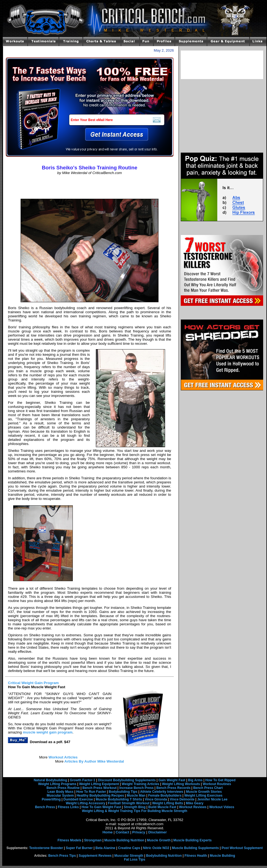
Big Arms (195, 780)
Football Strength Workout (129, 803)
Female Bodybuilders (165, 796)
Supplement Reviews (95, 856)
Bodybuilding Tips (123, 792)
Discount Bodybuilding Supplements (127, 780)
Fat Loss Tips (134, 859)
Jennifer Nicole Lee (212, 799)
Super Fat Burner (79, 848)
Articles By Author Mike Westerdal (94, 761)
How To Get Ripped (221, 780)
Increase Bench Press (137, 788)
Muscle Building (222, 856)
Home (108, 832)
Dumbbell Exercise (78, 799)
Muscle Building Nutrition (124, 840)
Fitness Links (68, 807)
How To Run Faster (91, 792)
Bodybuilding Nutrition (164, 856)
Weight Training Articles (141, 784)
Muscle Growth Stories (204, 792)
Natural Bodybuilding (50, 780)
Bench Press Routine (63, 788)
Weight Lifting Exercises (203, 796)
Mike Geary (194, 803)
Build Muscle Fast (162, 807)
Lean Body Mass (61, 792)
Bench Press (45, 807)
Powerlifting (51, 799)
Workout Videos (222, 807)
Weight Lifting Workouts (181, 784)
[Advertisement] (90, 187)
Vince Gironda (156, 799)
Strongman (93, 840)
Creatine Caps (129, 848)
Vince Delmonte (182, 799)
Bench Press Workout (99, 788)
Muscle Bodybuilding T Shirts (119, 799)
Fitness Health (196, 856)
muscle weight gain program (48, 732)
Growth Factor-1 (83, 780)
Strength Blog (134, 807)
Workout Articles (63, 757)
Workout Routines (217, 784)
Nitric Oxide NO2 (156, 848)
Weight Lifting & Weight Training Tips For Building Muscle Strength (134, 811)
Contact (123, 832)
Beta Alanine (105, 848)
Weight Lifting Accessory (85, 803)
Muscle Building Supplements (195, 848)
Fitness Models (70, 840)
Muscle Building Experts (192, 840)
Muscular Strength (129, 856)
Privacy (139, 832)
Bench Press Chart (208, 788)
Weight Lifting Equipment (99, 784)
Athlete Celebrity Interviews (162, 792)
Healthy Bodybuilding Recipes (100, 796)
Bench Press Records (173, 788)
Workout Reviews (193, 807)
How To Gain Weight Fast (101, 807)
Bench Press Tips (62, 856)
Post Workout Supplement (242, 848)
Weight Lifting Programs (57, 784)
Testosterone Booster (46, 848)
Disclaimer (158, 832)
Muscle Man (136, 796)
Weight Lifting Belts (168, 803)
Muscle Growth (159, 840)
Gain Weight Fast (172, 780)
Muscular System (60, 796)
